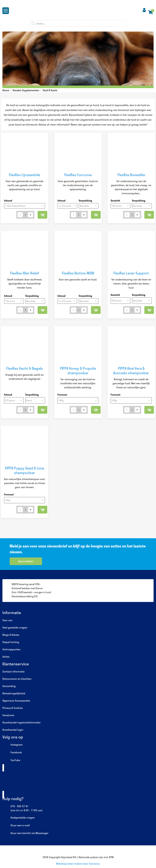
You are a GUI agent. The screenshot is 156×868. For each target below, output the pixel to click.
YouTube (11, 760)
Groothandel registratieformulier (22, 722)
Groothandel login (13, 730)
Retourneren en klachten (17, 679)
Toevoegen (41, 215)
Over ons (7, 620)
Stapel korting (11, 642)
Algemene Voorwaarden (16, 701)
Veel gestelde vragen (15, 627)
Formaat (62, 395)
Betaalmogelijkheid (14, 693)
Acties (6, 657)
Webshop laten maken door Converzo (78, 864)
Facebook (12, 753)
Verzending (9, 686)
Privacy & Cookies (13, 708)
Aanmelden (26, 561)
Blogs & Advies (11, 635)
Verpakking (85, 200)
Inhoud (8, 200)
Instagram (13, 745)
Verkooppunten (11, 649)
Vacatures (8, 715)
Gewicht (115, 200)
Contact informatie (13, 671)
